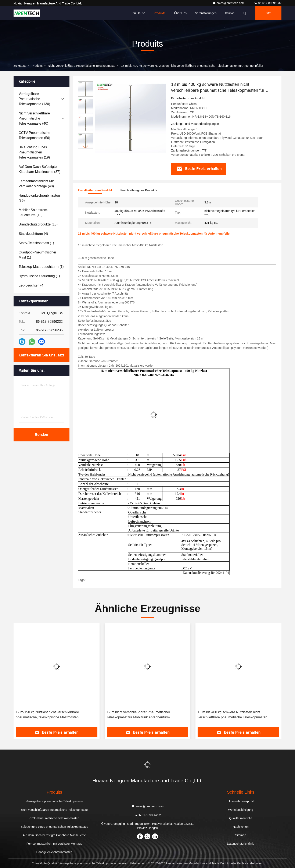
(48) (36, 184)
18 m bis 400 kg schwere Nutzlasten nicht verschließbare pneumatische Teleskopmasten (232, 715)
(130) (34, 99)
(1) (36, 243)
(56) (34, 135)
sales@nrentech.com (229, 3)
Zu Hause (139, 13)
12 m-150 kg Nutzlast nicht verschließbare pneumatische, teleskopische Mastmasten (47, 715)
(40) (34, 118)
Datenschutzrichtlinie (241, 844)
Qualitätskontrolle (241, 818)
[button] (86, 147)
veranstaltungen (206, 13)
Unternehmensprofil (241, 801)
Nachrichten (241, 827)
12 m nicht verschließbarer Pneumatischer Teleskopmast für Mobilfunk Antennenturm (138, 715)
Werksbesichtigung (241, 810)
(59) (39, 198)
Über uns (180, 13)
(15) (33, 212)
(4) (33, 234)
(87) (39, 169)
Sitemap (241, 835)
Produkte (160, 13)
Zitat (268, 13)
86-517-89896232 (268, 3)
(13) (38, 224)
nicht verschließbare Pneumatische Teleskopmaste (82, 66)
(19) (34, 152)
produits (37, 66)
